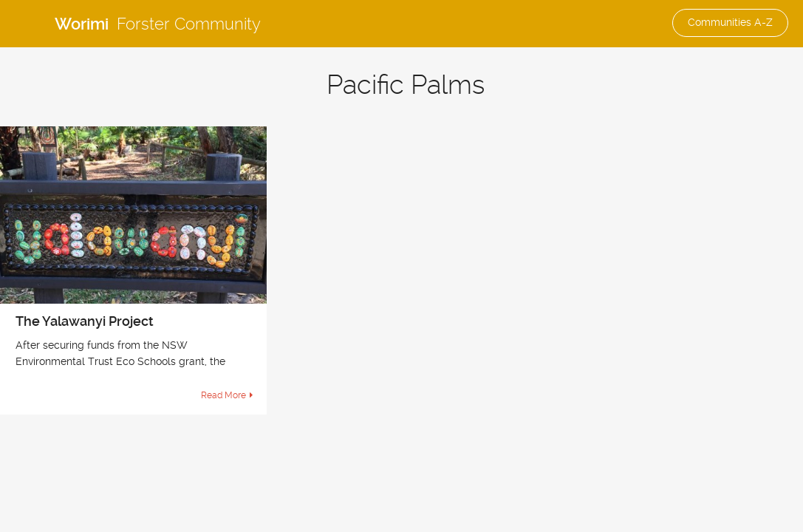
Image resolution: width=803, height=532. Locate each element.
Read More (223, 395)
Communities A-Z (730, 22)
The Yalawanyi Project (85, 321)
